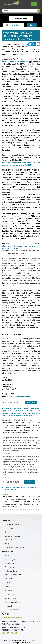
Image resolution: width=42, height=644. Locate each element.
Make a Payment (10, 610)
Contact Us (8, 594)
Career (6, 587)
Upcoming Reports (11, 536)
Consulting (8, 528)
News (6, 556)
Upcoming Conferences (13, 547)
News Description (14, 25)
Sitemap (7, 579)
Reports (7, 532)
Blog (5, 544)
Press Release (9, 540)
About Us (7, 591)
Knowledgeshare (10, 559)
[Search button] (38, 11)
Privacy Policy (9, 606)
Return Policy (9, 598)
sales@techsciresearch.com (19, 627)
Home (32, 25)
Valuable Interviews (11, 575)
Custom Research (11, 524)
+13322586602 (17, 630)
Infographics (9, 563)
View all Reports (31, 403)
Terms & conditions (11, 602)
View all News (29, 482)
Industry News (9, 571)
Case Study (8, 567)
